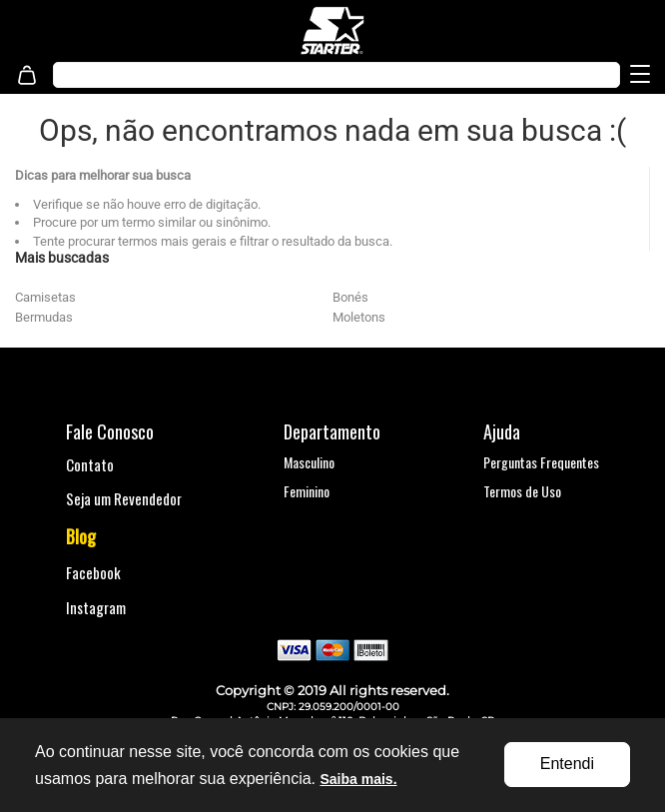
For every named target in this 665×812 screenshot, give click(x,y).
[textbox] (294, 75)
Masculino (309, 462)
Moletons (359, 317)
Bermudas (44, 317)
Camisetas (45, 297)
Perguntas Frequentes (541, 462)
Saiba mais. (358, 779)
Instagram (96, 607)
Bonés (350, 297)
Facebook (93, 572)
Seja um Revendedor (124, 498)
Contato (90, 464)
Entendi (567, 764)
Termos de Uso (522, 491)
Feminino (307, 491)
